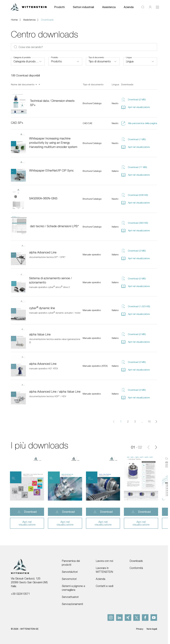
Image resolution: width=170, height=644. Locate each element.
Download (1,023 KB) (136, 306)
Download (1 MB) (133, 139)
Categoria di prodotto (22, 57)
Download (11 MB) (134, 167)
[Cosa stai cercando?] (84, 47)
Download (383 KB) (135, 223)
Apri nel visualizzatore (135, 107)
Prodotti (59, 7)
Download (30, 512)
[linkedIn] (119, 618)
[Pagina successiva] (156, 422)
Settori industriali (83, 7)
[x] (137, 618)
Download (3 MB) (133, 251)
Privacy (140, 629)
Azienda (129, 7)
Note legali (152, 629)
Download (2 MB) (133, 100)
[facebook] (145, 618)
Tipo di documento (96, 57)
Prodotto (55, 57)
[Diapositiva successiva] (156, 447)
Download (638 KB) (135, 195)
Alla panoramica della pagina (139, 123)
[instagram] (111, 618)
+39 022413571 (20, 594)
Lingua (129, 57)
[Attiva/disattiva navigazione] (157, 7)
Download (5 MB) (133, 279)
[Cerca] (143, 7)
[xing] (128, 618)
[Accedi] (150, 7)
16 (149, 421)
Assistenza (109, 7)
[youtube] (154, 618)
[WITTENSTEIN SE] (29, 7)
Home (14, 20)
